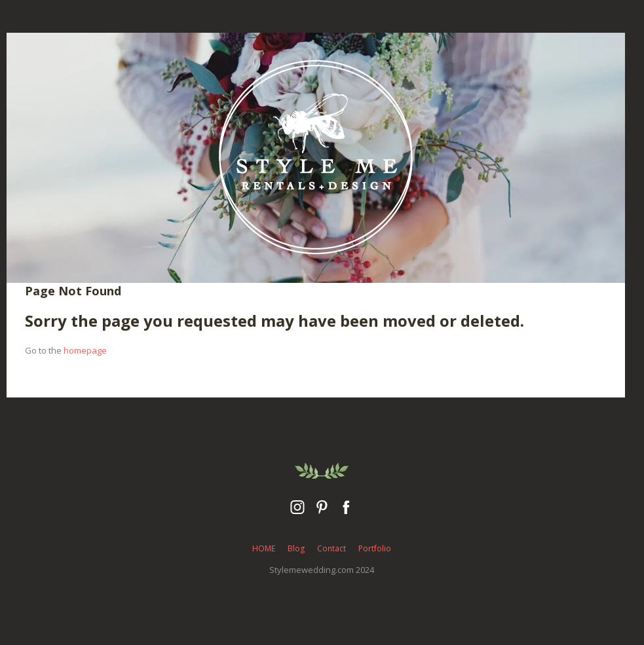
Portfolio (375, 548)
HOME (264, 548)
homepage (85, 350)
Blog (296, 548)
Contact (331, 548)
